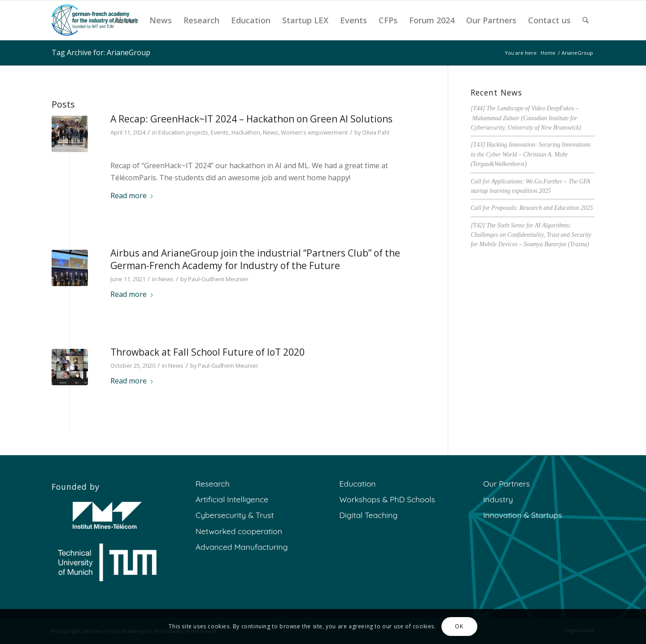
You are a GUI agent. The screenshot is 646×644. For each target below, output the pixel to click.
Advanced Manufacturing (242, 547)
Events (220, 132)
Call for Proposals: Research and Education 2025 (532, 208)
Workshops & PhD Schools (387, 499)
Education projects (183, 132)
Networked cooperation (239, 531)
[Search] (585, 20)
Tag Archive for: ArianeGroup (101, 52)
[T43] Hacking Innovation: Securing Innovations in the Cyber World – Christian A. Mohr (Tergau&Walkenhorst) (530, 154)
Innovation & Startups (522, 515)
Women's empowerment (314, 132)
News (271, 132)
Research (213, 483)
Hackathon (246, 132)
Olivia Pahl (376, 132)
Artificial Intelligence (232, 499)
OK (459, 626)
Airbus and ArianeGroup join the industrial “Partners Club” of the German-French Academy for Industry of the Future (255, 259)
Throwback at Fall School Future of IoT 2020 (207, 352)
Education (357, 483)
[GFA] (95, 20)
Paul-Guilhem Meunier (218, 279)
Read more (132, 196)
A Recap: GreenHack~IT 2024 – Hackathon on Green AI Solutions (251, 119)
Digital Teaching (368, 515)
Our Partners (506, 483)
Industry (498, 499)
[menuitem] (126, 20)
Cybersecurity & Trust (235, 515)
